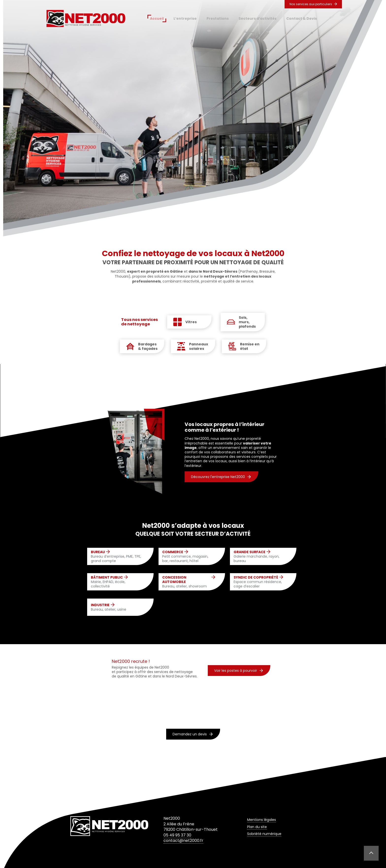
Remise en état (250, 346)
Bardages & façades (148, 346)
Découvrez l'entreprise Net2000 (221, 477)
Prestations (218, 18)
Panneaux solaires (199, 346)
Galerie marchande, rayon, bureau (260, 557)
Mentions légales (262, 820)
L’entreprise (185, 18)
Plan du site (257, 827)
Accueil (157, 18)
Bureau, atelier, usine (109, 607)
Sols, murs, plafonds (247, 322)
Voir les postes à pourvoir (239, 671)
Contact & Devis (302, 18)
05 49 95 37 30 (177, 835)
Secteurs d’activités (257, 18)
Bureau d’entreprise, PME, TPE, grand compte (117, 557)
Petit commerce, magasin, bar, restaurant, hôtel (189, 557)
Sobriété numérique (264, 834)
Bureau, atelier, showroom (189, 582)
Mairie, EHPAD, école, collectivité (117, 582)
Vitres (191, 322)
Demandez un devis (193, 734)
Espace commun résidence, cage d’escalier (260, 582)
